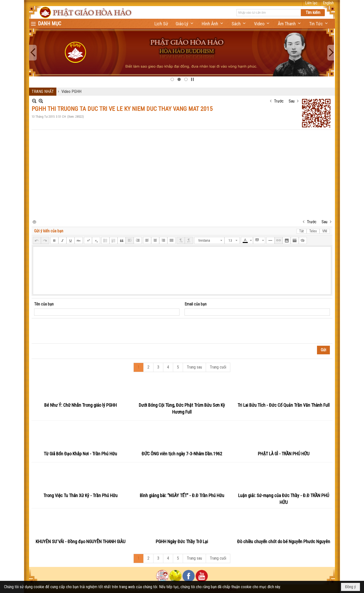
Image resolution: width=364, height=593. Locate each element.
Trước (279, 101)
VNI (325, 231)
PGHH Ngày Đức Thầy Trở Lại (182, 541)
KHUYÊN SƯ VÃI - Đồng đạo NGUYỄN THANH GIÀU (81, 541)
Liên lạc (311, 3)
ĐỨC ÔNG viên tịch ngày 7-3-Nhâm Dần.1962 (182, 454)
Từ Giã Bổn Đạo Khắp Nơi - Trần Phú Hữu (80, 454)
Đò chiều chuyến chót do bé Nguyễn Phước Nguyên (284, 541)
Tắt (302, 231)
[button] (185, 24)
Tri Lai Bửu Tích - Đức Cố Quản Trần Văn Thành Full (284, 405)
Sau (292, 101)
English (328, 3)
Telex (313, 231)
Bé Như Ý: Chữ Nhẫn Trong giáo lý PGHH (81, 405)
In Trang (34, 222)
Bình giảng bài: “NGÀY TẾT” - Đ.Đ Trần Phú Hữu (182, 495)
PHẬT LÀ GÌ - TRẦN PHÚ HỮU (284, 454)
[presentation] (73, 331)
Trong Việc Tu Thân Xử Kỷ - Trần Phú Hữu (81, 495)
